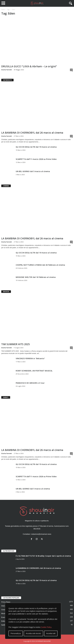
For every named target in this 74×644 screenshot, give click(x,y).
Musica (4, 613)
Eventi (4, 617)
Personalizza (16, 633)
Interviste (5, 606)
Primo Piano (6, 602)
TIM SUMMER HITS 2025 (15, 344)
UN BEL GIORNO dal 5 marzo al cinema (33, 171)
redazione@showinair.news (41, 534)
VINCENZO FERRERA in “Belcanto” (30, 358)
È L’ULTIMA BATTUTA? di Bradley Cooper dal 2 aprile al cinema (43, 556)
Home (3, 10)
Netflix (4, 625)
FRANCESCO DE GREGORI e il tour (30, 383)
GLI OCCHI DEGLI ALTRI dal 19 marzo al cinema (36, 147)
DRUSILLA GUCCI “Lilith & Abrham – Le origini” (29, 66)
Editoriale (5, 621)
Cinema (4, 610)
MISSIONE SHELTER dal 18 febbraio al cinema (36, 277)
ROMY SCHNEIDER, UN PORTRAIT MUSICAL (34, 371)
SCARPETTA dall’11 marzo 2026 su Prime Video (36, 159)
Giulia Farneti (7, 70)
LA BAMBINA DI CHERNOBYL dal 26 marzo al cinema (32, 133)
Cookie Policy (46, 627)
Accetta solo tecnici (34, 633)
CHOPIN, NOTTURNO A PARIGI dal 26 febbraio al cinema (40, 265)
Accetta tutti (51, 633)
